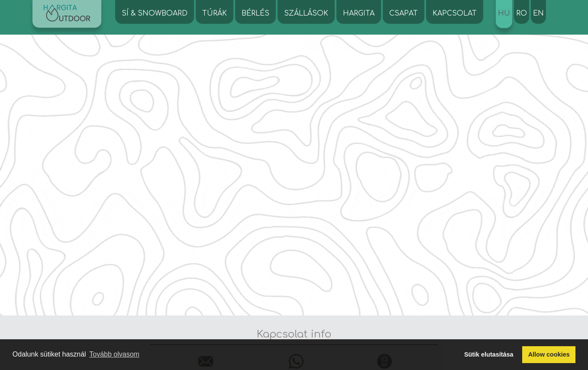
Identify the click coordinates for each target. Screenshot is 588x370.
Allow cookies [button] (549, 354)
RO (522, 13)
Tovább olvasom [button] (114, 354)
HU (504, 13)
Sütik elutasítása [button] (489, 354)
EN (538, 13)
